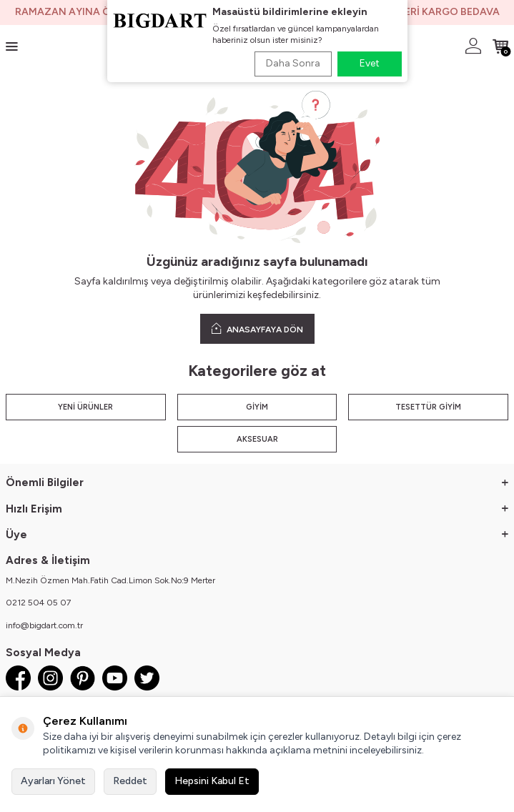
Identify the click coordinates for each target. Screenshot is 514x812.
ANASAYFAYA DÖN (257, 328)
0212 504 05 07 (38, 603)
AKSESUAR (257, 439)
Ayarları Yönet (53, 781)
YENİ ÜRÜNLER (85, 407)
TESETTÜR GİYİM (428, 407)
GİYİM (257, 407)
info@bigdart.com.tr (44, 625)
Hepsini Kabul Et (212, 781)
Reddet (130, 781)
